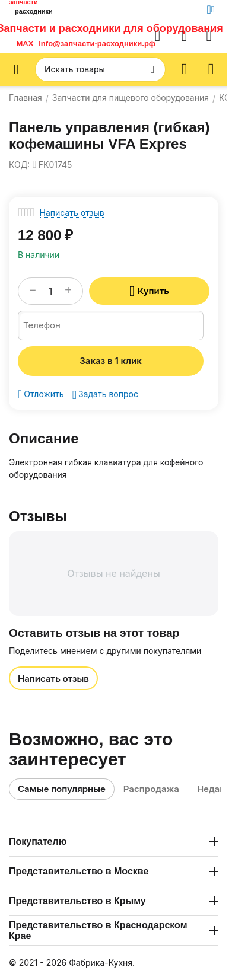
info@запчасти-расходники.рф (97, 44)
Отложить (41, 394)
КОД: (19, 165)
